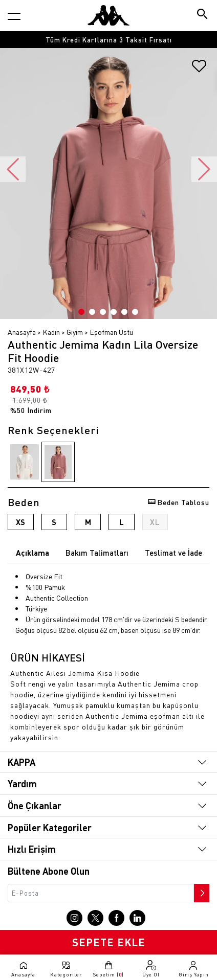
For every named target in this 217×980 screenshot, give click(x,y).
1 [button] (81, 312)
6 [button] (135, 312)
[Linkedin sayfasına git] (137, 918)
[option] (108, 40)
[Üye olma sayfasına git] (151, 969)
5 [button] (124, 312)
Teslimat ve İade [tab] (173, 553)
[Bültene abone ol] (201, 891)
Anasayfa (22, 332)
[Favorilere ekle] (199, 70)
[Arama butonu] (203, 15)
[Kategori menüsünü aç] (14, 16)
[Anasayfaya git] (108, 15)
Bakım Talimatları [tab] (97, 553)
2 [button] (92, 312)
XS (20, 522)
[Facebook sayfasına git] (116, 918)
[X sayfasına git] (95, 918)
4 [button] (114, 312)
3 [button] (103, 312)
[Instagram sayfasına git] (74, 918)
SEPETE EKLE (109, 942)
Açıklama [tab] (32, 553)
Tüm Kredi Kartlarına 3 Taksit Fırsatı (109, 40)
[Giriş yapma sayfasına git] (194, 969)
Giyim (75, 332)
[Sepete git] (108, 969)
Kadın (51, 332)
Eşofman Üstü (111, 332)
